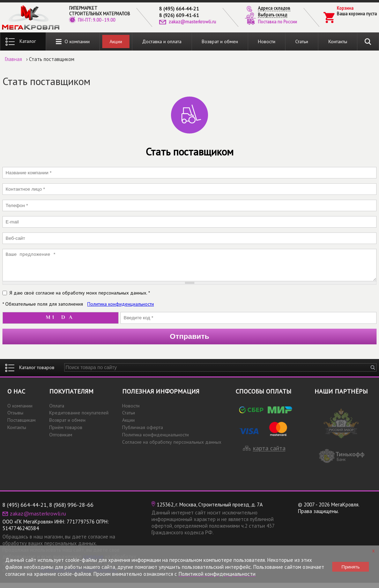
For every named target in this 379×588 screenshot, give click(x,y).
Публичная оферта (143, 433)
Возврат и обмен (220, 41)
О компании (73, 42)
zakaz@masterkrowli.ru (192, 22)
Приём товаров (66, 433)
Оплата (57, 411)
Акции (116, 41)
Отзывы (15, 418)
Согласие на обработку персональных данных (172, 447)
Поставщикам (21, 425)
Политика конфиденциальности (121, 309)
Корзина (345, 8)
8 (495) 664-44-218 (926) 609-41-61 (179, 12)
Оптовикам (61, 440)
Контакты (338, 41)
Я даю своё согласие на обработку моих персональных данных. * (80, 298)
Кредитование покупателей (79, 418)
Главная (13, 59)
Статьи (302, 41)
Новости (267, 41)
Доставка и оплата (162, 41)
